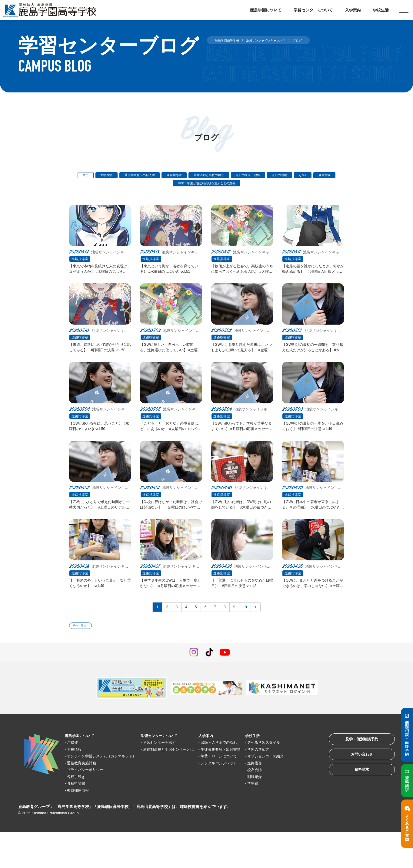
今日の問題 (326, 176)
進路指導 (281, 805)
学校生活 (381, 10)
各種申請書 (81, 819)
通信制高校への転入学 (149, 176)
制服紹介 (281, 819)
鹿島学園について (266, 10)
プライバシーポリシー (92, 805)
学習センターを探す (175, 771)
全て (81, 176)
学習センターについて (313, 10)
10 (254, 632)
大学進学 (107, 176)
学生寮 (278, 826)
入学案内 (353, 10)
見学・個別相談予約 (354, 771)
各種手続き (81, 812)
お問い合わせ (354, 789)
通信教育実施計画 (88, 798)
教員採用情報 (83, 826)
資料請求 (354, 808)
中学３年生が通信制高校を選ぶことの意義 (233, 186)
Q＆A (147, 186)
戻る (87, 653)
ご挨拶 (76, 771)
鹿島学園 (174, 186)
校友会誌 (281, 812)
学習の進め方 (285, 785)
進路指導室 (193, 176)
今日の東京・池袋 (286, 176)
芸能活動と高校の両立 (237, 176)
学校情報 (78, 778)
